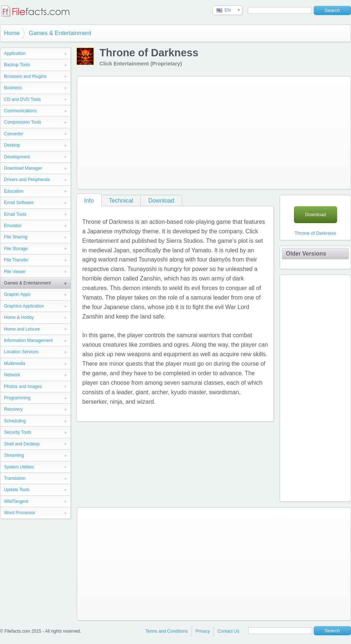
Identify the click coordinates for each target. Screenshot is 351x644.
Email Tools (15, 214)
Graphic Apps (17, 294)
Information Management (28, 340)
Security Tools (18, 432)
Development (17, 157)
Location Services (21, 352)
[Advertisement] (172, 131)
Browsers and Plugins (25, 76)
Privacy (203, 631)
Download (161, 201)
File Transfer (16, 260)
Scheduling (15, 421)
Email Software (19, 203)
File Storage (16, 249)
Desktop (12, 145)
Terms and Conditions (167, 631)
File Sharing (16, 237)
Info (89, 201)
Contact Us (228, 631)
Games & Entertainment (60, 33)
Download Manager (23, 168)
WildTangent (16, 501)
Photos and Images (23, 387)
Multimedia (15, 364)
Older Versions (306, 254)
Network (12, 375)
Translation (15, 478)
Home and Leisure (22, 329)
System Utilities (19, 467)
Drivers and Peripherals (27, 180)
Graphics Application (24, 306)
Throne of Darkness (315, 233)
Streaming (14, 455)
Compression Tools (23, 122)
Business (13, 88)
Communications (20, 111)
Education (14, 191)
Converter (14, 134)
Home (12, 33)
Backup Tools (17, 65)
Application (15, 53)
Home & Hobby (19, 317)
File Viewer (15, 272)
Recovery (13, 409)
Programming (17, 398)
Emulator (13, 226)
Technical (121, 201)
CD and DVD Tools (22, 99)
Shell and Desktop (22, 444)
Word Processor (20, 513)
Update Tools (17, 490)
